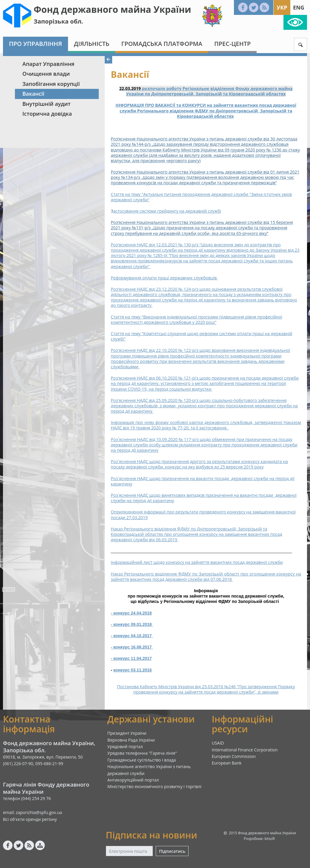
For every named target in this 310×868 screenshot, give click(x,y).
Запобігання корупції (51, 84)
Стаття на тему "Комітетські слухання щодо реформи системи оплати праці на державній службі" (201, 336)
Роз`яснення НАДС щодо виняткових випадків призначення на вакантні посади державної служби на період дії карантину (203, 498)
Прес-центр (232, 44)
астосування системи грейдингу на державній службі (167, 211)
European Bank (227, 763)
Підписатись (172, 851)
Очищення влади (46, 74)
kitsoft (270, 839)
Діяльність (92, 44)
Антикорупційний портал (133, 780)
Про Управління (36, 44)
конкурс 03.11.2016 (133, 670)
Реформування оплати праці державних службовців (164, 278)
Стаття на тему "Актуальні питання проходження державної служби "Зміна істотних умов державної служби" (201, 197)
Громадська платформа (162, 44)
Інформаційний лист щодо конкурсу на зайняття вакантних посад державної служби (197, 562)
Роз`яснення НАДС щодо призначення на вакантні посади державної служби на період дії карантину (203, 481)
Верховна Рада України (131, 740)
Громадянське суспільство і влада (142, 760)
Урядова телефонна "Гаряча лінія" (142, 753)
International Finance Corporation (245, 750)
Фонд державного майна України (112, 9)
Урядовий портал (125, 746)
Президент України (127, 733)
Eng (299, 7)
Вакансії (33, 94)
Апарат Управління (48, 64)
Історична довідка (47, 114)
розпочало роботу (162, 88)
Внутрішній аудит (47, 104)
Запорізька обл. (58, 21)
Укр (282, 7)
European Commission (234, 756)
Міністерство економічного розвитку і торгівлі (154, 786)
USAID (218, 743)
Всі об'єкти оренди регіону (30, 819)
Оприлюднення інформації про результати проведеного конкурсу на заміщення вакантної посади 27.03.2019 (203, 515)
